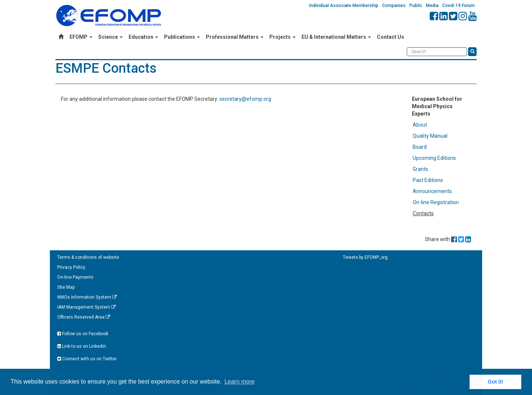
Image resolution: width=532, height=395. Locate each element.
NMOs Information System (87, 297)
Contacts (423, 213)
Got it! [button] (495, 382)
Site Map (66, 287)
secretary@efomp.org (245, 99)
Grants (420, 169)
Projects (282, 37)
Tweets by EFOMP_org (365, 257)
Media (432, 6)
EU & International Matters (336, 37)
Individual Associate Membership (344, 6)
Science (110, 37)
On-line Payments (75, 277)
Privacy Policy (71, 267)
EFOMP (81, 37)
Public (416, 6)
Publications (182, 37)
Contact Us (391, 37)
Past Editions (428, 180)
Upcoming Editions (434, 158)
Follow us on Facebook (83, 334)
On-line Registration (436, 202)
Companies (394, 6)
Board (420, 147)
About (420, 125)
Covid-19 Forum (458, 6)
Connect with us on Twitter (87, 359)
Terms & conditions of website (88, 257)
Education (143, 37)
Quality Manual (430, 136)
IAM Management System (86, 307)
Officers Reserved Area (84, 317)
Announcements (432, 191)
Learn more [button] (239, 382)
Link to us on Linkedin (82, 346)
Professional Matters (235, 37)
